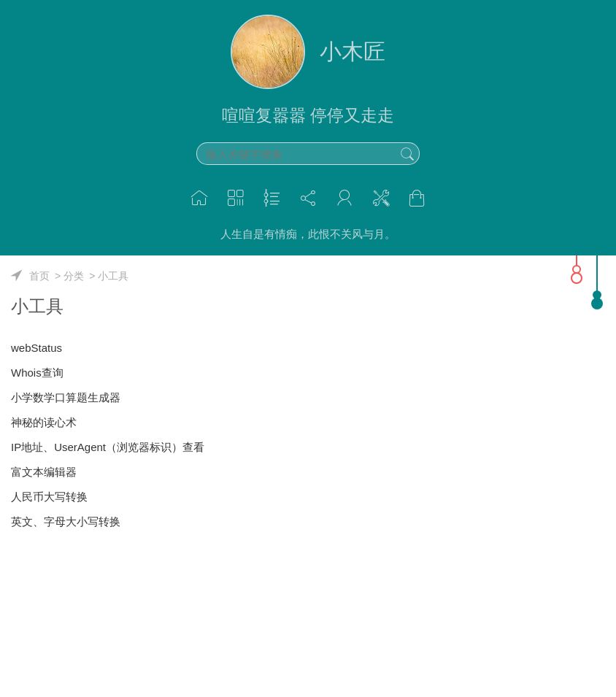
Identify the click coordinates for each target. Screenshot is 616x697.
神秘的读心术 (44, 422)
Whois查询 (37, 373)
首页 (39, 276)
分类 (74, 276)
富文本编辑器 (44, 472)
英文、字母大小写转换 (66, 521)
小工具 (113, 276)
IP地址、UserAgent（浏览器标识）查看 (108, 447)
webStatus (36, 348)
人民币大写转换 (49, 497)
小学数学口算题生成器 (66, 397)
